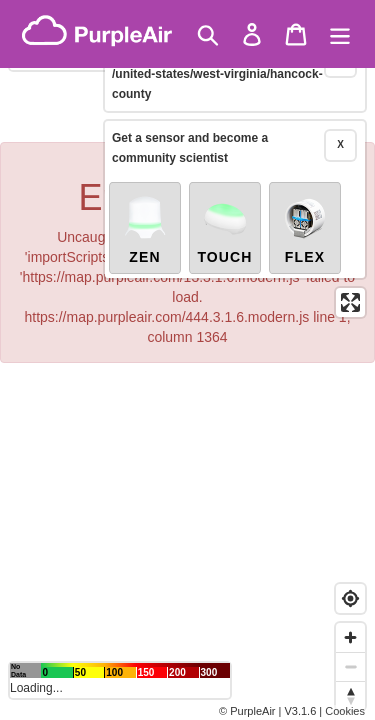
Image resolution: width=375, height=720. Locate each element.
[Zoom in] (350, 637)
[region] (187, 360)
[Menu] (340, 34)
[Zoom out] (350, 666)
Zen (145, 202)
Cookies (345, 711)
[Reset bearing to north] (350, 695)
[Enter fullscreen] (350, 275)
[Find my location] (350, 598)
